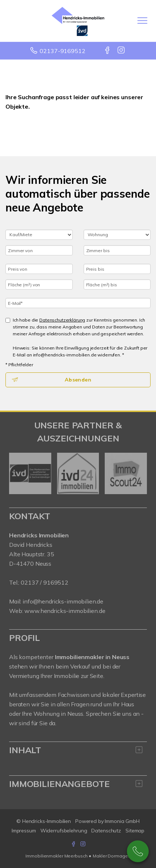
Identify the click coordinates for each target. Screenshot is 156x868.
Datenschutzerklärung (62, 320)
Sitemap (135, 831)
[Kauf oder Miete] (39, 235)
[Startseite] (78, 21)
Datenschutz (106, 831)
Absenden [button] (78, 380)
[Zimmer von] (39, 250)
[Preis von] (39, 269)
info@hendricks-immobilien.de (63, 601)
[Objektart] (117, 235)
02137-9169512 (62, 51)
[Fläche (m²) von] (39, 284)
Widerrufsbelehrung (64, 831)
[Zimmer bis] (117, 250)
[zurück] (17, 473)
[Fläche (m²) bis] (117, 284)
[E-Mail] (78, 303)
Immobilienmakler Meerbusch (56, 856)
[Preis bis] (117, 269)
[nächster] (139, 473)
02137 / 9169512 (45, 582)
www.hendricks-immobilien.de (65, 611)
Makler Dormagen (111, 856)
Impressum (24, 831)
